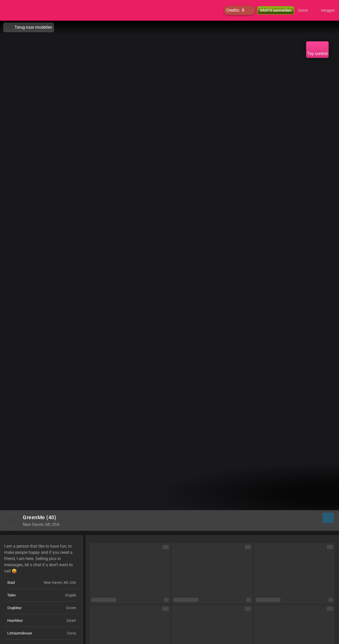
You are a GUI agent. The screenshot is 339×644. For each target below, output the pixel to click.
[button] (307, 10)
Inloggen (328, 10)
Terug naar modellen (29, 27)
